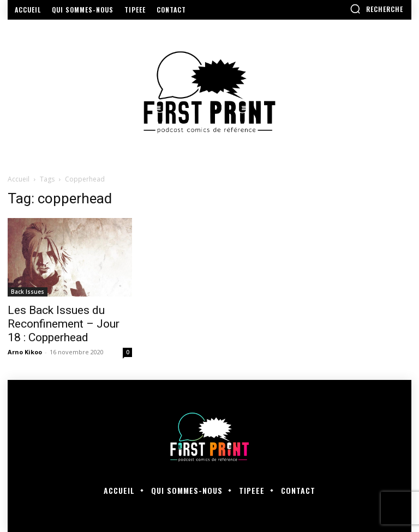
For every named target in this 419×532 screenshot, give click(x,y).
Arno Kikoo (25, 352)
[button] (376, 9)
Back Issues (28, 292)
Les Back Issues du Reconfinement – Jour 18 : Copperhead (64, 324)
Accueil (19, 179)
